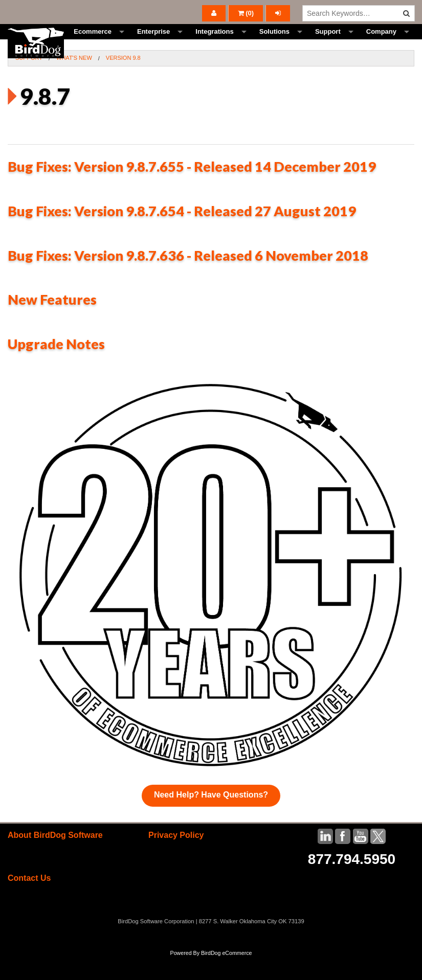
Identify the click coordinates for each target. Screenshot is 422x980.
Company (381, 43)
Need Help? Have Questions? (211, 818)
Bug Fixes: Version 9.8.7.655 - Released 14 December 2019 (192, 189)
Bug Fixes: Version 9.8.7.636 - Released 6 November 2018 (188, 278)
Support (328, 43)
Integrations (214, 43)
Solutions (274, 43)
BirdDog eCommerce (227, 976)
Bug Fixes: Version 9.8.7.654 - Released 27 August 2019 (182, 234)
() (246, 13)
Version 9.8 (123, 81)
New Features (52, 322)
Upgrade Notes (56, 367)
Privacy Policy (176, 858)
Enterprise (153, 43)
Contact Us (29, 901)
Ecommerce (93, 43)
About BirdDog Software (55, 858)
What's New (74, 81)
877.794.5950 (352, 882)
